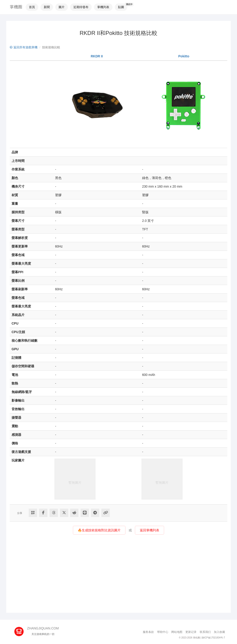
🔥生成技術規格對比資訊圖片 (99, 530)
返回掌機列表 (150, 530)
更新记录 (191, 632)
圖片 (62, 7)
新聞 (47, 7)
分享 (20, 513)
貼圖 (121, 7)
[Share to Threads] (54, 513)
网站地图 (177, 632)
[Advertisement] (118, 576)
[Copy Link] (106, 513)
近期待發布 (81, 7)
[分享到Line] (85, 513)
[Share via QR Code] (33, 513)
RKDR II (97, 56)
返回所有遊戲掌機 (24, 47)
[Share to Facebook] (43, 513)
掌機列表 (103, 7)
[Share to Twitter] (64, 513)
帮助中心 (163, 632)
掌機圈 (16, 7)
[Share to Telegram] (95, 513)
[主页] (21, 630)
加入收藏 (219, 632)
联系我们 (205, 632)
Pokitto (184, 56)
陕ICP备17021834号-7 (213, 638)
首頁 (32, 7)
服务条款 (148, 632)
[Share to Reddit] (74, 513)
